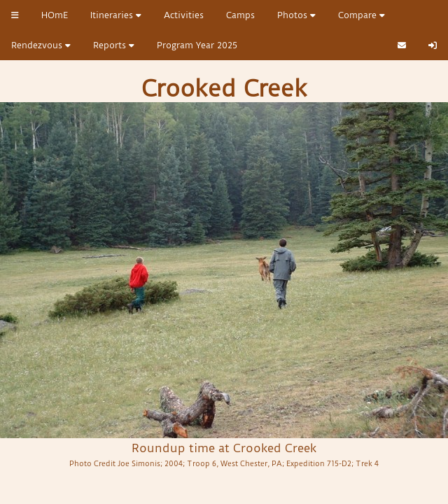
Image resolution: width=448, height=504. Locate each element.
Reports (114, 45)
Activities (184, 15)
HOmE (55, 15)
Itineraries (116, 15)
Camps (240, 15)
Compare (362, 15)
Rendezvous (41, 45)
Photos (296, 15)
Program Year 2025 (197, 45)
